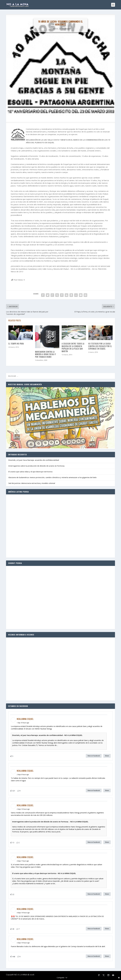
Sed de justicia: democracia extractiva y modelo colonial (32, 483)
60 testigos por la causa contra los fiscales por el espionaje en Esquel (100, 346)
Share (107, 756)
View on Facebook (94, 756)
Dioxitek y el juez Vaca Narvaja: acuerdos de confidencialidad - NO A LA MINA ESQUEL (47, 735)
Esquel (68, 29)
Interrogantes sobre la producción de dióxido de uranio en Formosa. (37, 466)
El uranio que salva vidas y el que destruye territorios (30, 472)
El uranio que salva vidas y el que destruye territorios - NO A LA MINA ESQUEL (44, 873)
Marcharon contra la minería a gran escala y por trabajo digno (46, 354)
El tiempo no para (16, 344)
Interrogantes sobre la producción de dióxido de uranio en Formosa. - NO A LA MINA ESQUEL (50, 822)
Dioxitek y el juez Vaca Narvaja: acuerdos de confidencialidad (34, 460)
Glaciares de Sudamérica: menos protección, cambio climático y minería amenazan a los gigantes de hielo (52, 477)
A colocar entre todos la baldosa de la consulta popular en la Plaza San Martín (73, 347)
